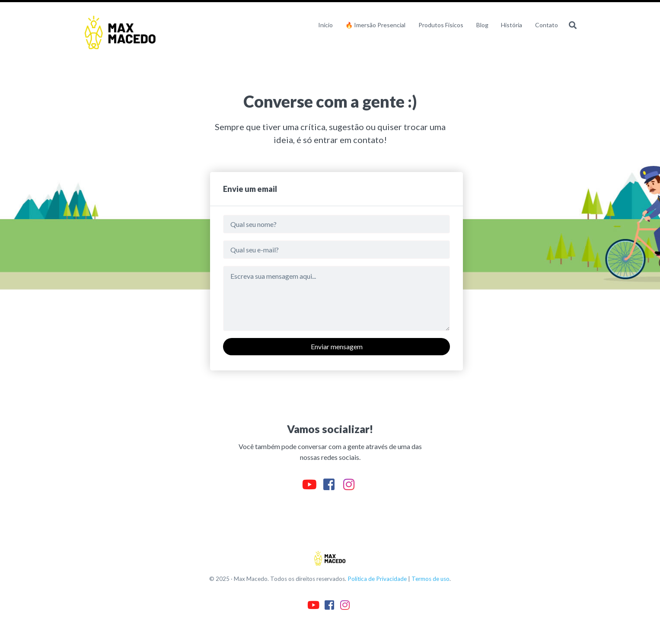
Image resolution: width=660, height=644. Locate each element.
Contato (547, 25)
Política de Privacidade (377, 579)
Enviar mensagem (337, 346)
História (512, 25)
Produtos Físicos (441, 25)
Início (325, 25)
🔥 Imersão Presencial (375, 25)
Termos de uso (430, 579)
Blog (482, 25)
